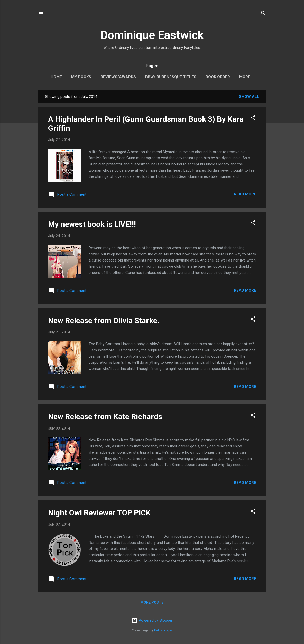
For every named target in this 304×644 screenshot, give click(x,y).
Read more (245, 195)
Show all (249, 98)
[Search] (263, 14)
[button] (253, 120)
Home (51, 77)
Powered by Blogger (152, 620)
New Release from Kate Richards (105, 418)
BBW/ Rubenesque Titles (165, 77)
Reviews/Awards (113, 77)
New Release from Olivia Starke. (104, 321)
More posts (152, 603)
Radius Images (163, 631)
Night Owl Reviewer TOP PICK (99, 514)
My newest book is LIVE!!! (92, 225)
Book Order (212, 77)
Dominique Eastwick (152, 35)
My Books (76, 77)
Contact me (246, 77)
